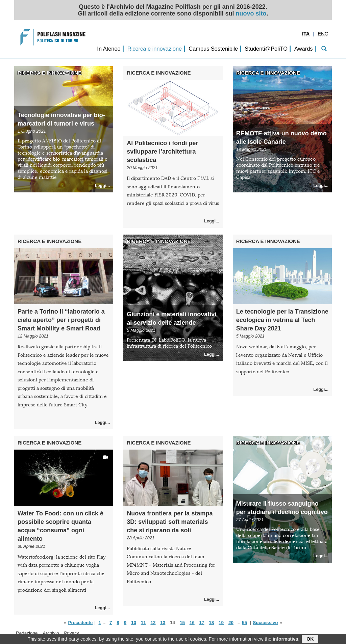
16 (192, 623)
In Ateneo (109, 49)
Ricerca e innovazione (155, 49)
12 (153, 623)
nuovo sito (251, 14)
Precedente (80, 623)
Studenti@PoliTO (266, 49)
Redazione (27, 633)
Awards (303, 49)
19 (221, 623)
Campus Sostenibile (213, 49)
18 (211, 623)
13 (163, 623)
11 (143, 623)
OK (310, 640)
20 (231, 623)
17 (202, 623)
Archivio (51, 633)
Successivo (265, 623)
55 (244, 623)
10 (134, 623)
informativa (285, 640)
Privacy (72, 633)
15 (182, 623)
